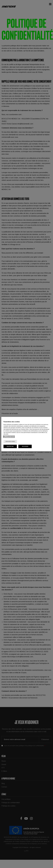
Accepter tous (10, 446)
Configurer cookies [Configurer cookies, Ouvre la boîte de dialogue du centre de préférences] (10, 441)
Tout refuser (25, 446)
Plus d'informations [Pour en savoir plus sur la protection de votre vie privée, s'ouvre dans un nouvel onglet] (9, 437)
